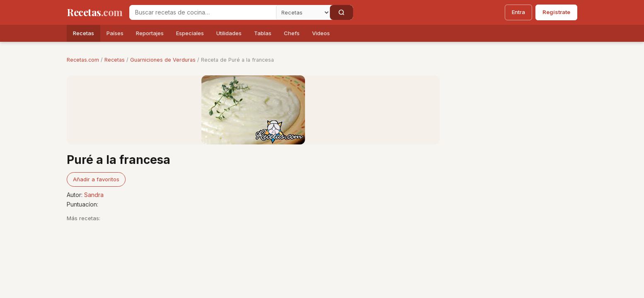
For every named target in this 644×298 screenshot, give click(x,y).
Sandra (94, 195)
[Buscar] (341, 12)
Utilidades (229, 33)
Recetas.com (83, 60)
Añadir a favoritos (96, 179)
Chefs (292, 33)
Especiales (190, 33)
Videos (321, 33)
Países (115, 33)
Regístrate (556, 12)
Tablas (263, 33)
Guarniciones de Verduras (163, 60)
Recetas (84, 33)
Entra (518, 12)
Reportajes (150, 33)
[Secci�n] (303, 12)
